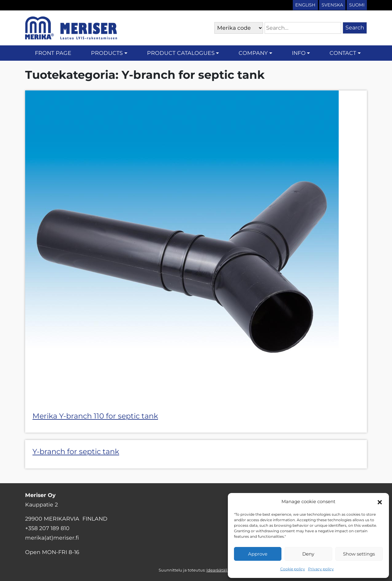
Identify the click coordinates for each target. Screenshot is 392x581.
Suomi (357, 5)
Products (107, 53)
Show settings (359, 554)
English (305, 5)
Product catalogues (181, 53)
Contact (343, 53)
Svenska (332, 5)
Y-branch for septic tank (76, 451)
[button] (380, 502)
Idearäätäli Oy (220, 570)
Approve (258, 554)
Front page (53, 53)
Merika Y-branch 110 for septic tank (95, 416)
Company (253, 53)
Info (299, 53)
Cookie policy (293, 569)
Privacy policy (321, 569)
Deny (308, 554)
